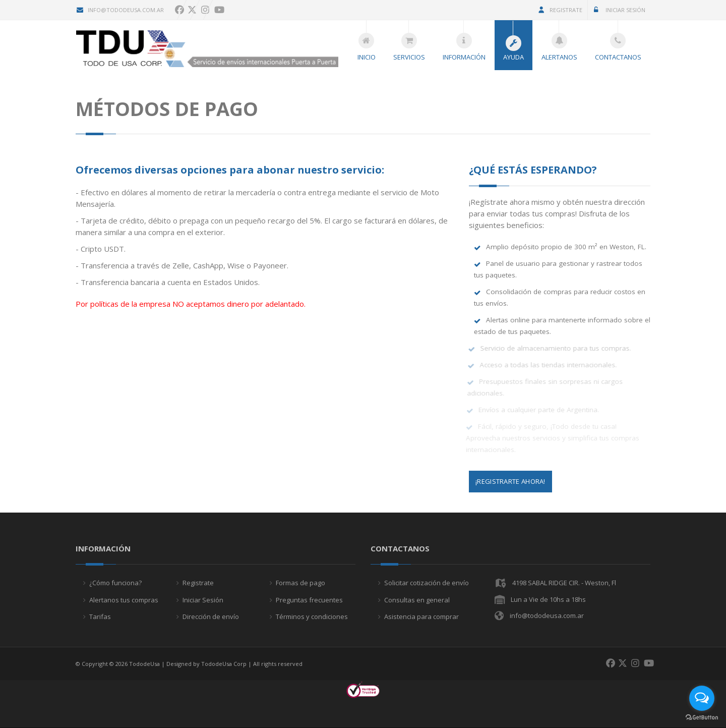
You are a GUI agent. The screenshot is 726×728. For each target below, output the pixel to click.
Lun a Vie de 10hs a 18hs (548, 599)
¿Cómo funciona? (115, 583)
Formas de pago (300, 583)
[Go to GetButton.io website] (702, 718)
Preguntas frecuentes (309, 600)
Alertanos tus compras (124, 600)
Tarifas (100, 617)
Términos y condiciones (312, 617)
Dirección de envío (211, 617)
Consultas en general (417, 600)
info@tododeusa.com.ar (120, 10)
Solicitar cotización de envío (427, 583)
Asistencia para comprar (421, 617)
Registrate (560, 10)
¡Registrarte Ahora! (510, 481)
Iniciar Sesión (619, 10)
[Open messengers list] (702, 698)
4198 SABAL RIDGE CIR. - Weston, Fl (564, 583)
